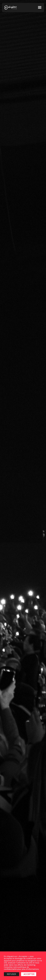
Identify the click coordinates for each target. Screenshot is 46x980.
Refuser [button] (11, 974)
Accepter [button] (29, 974)
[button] (40, 8)
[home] (11, 7)
